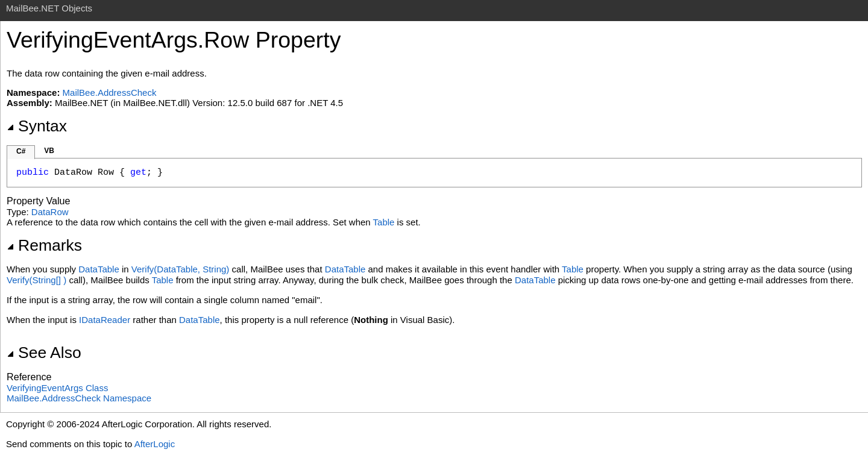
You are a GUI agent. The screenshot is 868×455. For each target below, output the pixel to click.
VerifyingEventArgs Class (57, 388)
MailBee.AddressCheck (110, 93)
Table (384, 222)
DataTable (99, 269)
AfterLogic (155, 444)
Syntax (37, 126)
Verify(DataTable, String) (181, 269)
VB (49, 151)
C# (21, 151)
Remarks (44, 245)
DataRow (50, 212)
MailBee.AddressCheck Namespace (79, 398)
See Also (44, 353)
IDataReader (105, 320)
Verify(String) (36, 280)
